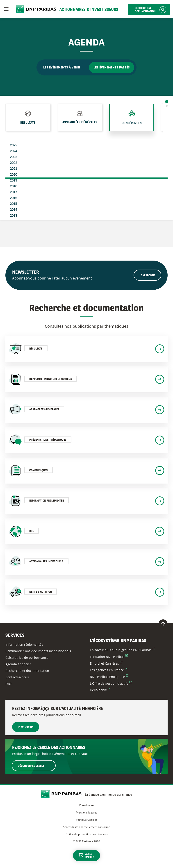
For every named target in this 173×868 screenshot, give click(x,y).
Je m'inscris (26, 727)
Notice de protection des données (87, 834)
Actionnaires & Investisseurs (89, 10)
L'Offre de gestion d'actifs (111, 683)
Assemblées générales (80, 122)
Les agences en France (109, 670)
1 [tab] (167, 102)
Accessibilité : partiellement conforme (86, 827)
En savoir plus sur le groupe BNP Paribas (122, 650)
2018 (14, 186)
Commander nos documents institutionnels (38, 651)
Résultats (28, 123)
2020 (14, 175)
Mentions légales (87, 812)
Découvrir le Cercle (36, 766)
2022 (14, 163)
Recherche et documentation (27, 671)
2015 (14, 204)
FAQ (8, 684)
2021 (14, 169)
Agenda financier (18, 664)
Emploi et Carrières (106, 663)
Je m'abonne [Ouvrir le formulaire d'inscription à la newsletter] (147, 276)
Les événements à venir (62, 68)
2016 (14, 198)
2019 (14, 181)
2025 (14, 145)
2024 (14, 151)
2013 (14, 216)
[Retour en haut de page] (163, 624)
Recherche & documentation (145, 10)
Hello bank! (100, 690)
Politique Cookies (87, 820)
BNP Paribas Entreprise (109, 677)
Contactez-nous (17, 677)
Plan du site (86, 805)
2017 (14, 192)
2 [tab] (167, 106)
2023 (14, 157)
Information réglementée (24, 644)
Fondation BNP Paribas (109, 657)
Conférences (132, 123)
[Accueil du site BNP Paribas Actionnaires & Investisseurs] (63, 794)
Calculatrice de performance (27, 658)
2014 (14, 210)
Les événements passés (112, 68)
